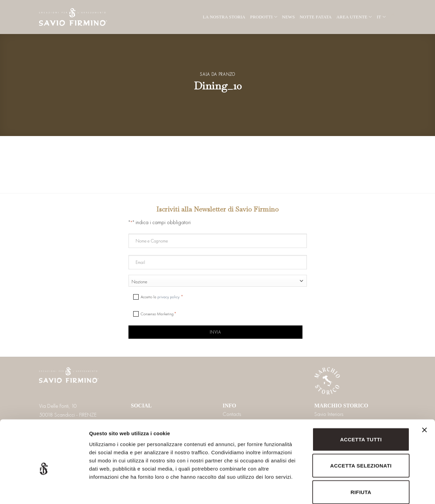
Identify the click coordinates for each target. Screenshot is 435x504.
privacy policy (168, 297)
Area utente (354, 17)
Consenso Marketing (157, 314)
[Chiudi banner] (424, 399)
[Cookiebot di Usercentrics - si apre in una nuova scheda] (44, 491)
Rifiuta (361, 457)
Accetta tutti (361, 405)
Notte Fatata (316, 17)
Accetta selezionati (361, 431)
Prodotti (264, 17)
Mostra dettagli (358, 491)
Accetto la (161, 297)
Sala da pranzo (217, 74)
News (289, 17)
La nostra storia (224, 17)
